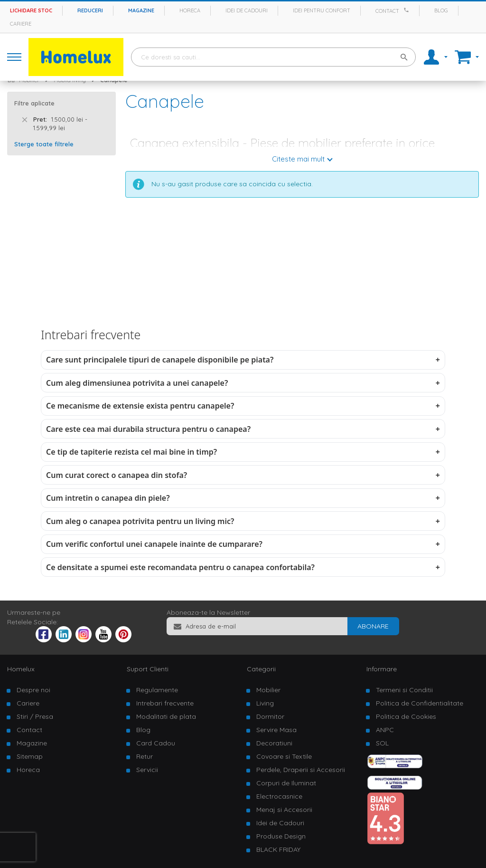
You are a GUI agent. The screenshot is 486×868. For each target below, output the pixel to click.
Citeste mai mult (298, 159)
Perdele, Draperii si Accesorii (301, 770)
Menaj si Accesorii (284, 810)
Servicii (147, 770)
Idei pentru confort (322, 10)
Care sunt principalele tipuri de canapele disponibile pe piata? (160, 360)
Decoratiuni (274, 743)
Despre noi (33, 690)
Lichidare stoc (31, 10)
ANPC (385, 730)
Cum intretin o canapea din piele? (108, 498)
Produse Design (281, 836)
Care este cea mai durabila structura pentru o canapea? (148, 429)
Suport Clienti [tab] (148, 669)
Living (265, 703)
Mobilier (268, 690)
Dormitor (270, 716)
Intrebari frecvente (165, 703)
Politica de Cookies (406, 716)
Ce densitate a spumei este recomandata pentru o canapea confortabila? (180, 567)
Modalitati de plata (166, 716)
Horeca (190, 10)
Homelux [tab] (21, 669)
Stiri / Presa (35, 716)
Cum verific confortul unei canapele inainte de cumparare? (154, 544)
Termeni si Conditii (404, 690)
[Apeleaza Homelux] (408, 10)
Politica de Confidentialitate (420, 703)
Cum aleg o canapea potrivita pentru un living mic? (140, 521)
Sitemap (30, 756)
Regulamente (157, 690)
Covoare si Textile (284, 756)
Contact (387, 11)
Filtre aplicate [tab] (34, 103)
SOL (382, 743)
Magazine (141, 10)
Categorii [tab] (261, 669)
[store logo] (76, 57)
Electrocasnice (279, 796)
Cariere (21, 24)
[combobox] (273, 57)
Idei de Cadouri (280, 823)
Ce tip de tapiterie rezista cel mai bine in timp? (131, 452)
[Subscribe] (373, 626)
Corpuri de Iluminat (286, 783)
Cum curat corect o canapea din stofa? (117, 475)
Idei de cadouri (247, 10)
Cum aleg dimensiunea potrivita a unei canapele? (137, 383)
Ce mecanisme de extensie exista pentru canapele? (140, 406)
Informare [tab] (382, 669)
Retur (145, 756)
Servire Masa (276, 730)
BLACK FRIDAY (278, 849)
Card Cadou (156, 743)
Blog (441, 10)
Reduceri (90, 10)
